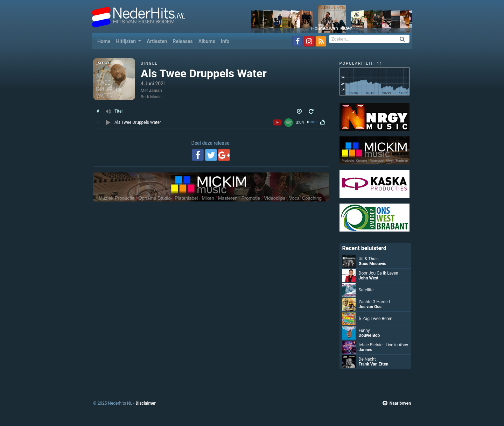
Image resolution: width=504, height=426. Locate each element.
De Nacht (367, 359)
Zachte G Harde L (375, 302)
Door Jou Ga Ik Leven (379, 273)
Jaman (156, 91)
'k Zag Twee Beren (376, 319)
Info (225, 41)
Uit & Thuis (369, 259)
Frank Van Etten (374, 364)
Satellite (366, 290)
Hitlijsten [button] (126, 41)
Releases (183, 41)
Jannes (366, 350)
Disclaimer (145, 403)
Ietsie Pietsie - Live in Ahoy (383, 345)
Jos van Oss (370, 307)
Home (105, 41)
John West (369, 278)
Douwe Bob (369, 335)
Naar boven (397, 403)
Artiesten (157, 41)
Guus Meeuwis (373, 264)
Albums (207, 41)
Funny (364, 331)
